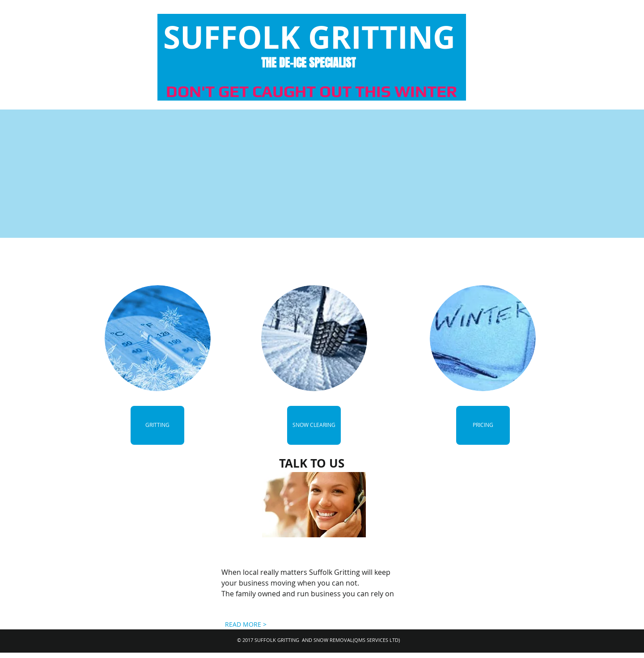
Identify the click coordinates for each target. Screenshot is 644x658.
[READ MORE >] (246, 624)
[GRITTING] (157, 425)
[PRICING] (483, 425)
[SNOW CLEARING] (314, 425)
